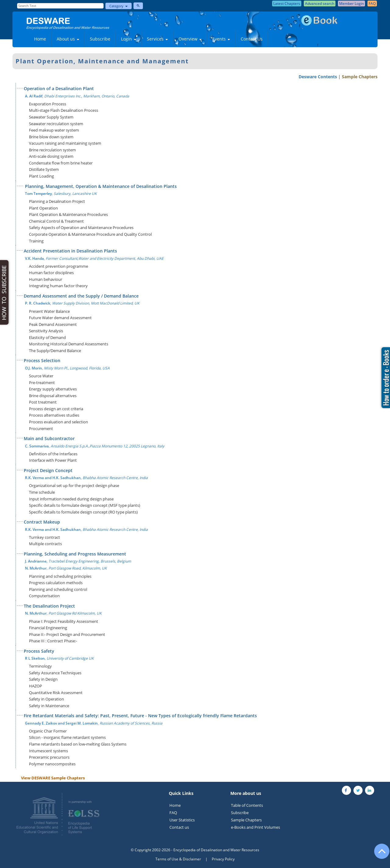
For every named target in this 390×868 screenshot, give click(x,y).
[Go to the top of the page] (379, 854)
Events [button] (221, 39)
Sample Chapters (360, 77)
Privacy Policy (223, 859)
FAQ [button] (372, 4)
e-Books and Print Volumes (255, 827)
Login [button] (129, 39)
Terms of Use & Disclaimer (178, 859)
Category (119, 6)
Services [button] (157, 39)
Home (40, 39)
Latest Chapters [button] (287, 4)
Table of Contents (247, 805)
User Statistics (182, 820)
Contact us (179, 827)
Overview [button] (190, 39)
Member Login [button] (351, 4)
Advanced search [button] (320, 4)
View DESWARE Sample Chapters (53, 778)
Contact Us (252, 39)
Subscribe (100, 39)
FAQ (173, 813)
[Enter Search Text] (60, 6)
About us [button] (68, 39)
